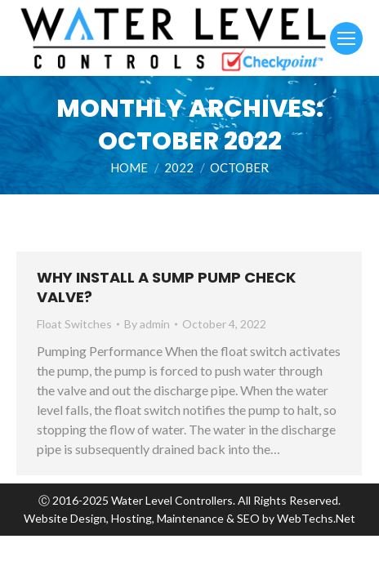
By (147, 324)
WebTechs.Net (316, 518)
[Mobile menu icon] (346, 38)
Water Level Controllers (172, 500)
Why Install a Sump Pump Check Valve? (166, 287)
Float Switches (74, 324)
